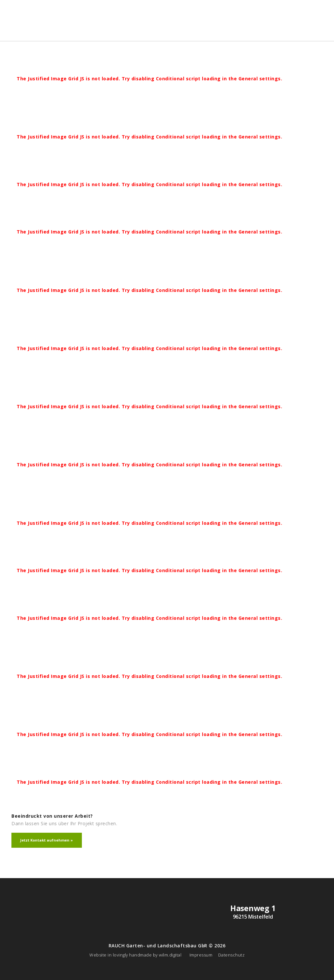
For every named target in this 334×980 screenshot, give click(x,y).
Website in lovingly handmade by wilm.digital (135, 955)
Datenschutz (232, 955)
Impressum (201, 955)
